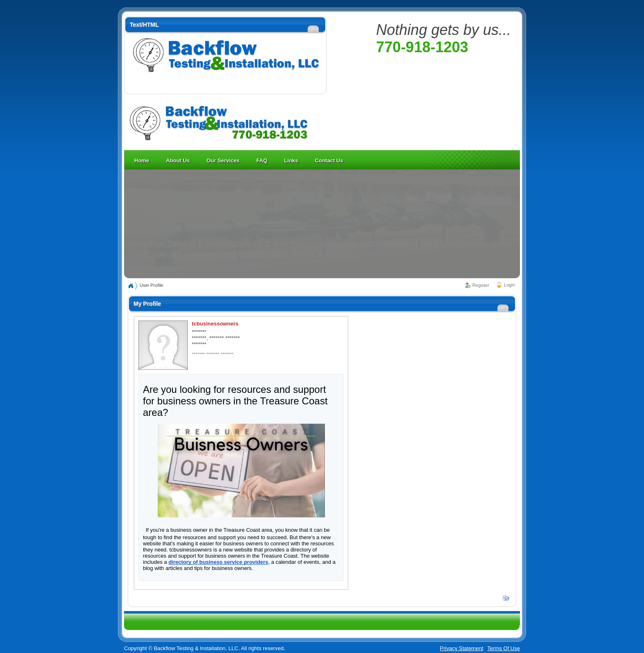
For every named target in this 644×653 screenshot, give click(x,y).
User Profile (151, 285)
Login (509, 285)
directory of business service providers (218, 562)
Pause (507, 271)
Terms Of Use (504, 648)
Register (481, 285)
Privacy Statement (462, 648)
